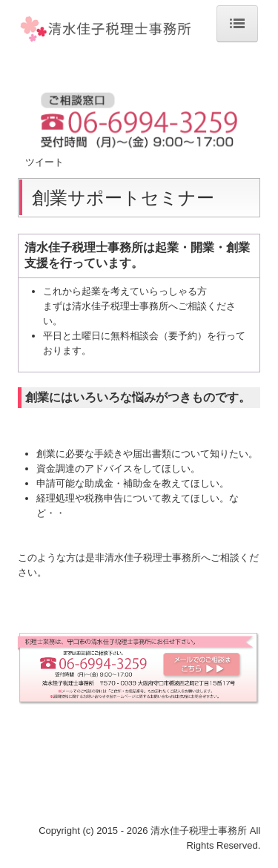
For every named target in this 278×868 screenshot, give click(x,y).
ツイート (44, 162)
